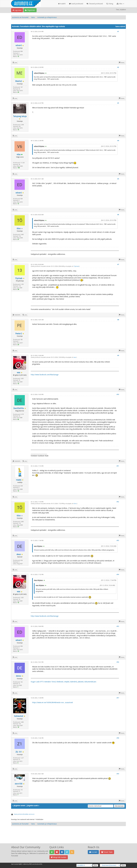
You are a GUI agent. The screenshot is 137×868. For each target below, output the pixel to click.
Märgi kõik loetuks (59, 857)
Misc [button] (120, 4)
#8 (118, 320)
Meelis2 (19, 81)
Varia (33, 17)
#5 (118, 179)
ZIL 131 (19, 752)
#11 (118, 466)
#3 (118, 103)
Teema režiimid (120, 27)
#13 (118, 541)
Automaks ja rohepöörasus (47, 17)
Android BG (39, 864)
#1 (118, 32)
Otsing (110, 4)
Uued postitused (76, 4)
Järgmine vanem (19, 806)
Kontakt (93, 852)
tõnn (19, 229)
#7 (118, 265)
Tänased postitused (95, 4)
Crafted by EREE (27, 864)
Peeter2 (19, 334)
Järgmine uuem (32, 806)
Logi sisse (17, 10)
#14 (118, 575)
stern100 (19, 784)
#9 (118, 356)
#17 (118, 698)
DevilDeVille (19, 408)
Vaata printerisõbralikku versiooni (24, 814)
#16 (118, 662)
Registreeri (30, 10)
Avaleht (62, 4)
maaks (19, 480)
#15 (118, 626)
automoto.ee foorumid (20, 17)
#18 (118, 738)
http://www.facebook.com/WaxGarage (45, 375)
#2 (118, 67)
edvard (19, 45)
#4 (118, 141)
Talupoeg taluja (20, 116)
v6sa (19, 154)
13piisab (19, 278)
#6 (118, 215)
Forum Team (107, 852)
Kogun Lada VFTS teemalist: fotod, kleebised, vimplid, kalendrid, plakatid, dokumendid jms (63, 682)
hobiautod (19, 716)
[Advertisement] (68, 837)
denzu (19, 676)
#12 (118, 502)
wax (19, 373)
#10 (118, 395)
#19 (118, 774)
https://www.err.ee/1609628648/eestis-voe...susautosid (52, 702)
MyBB (20, 864)
